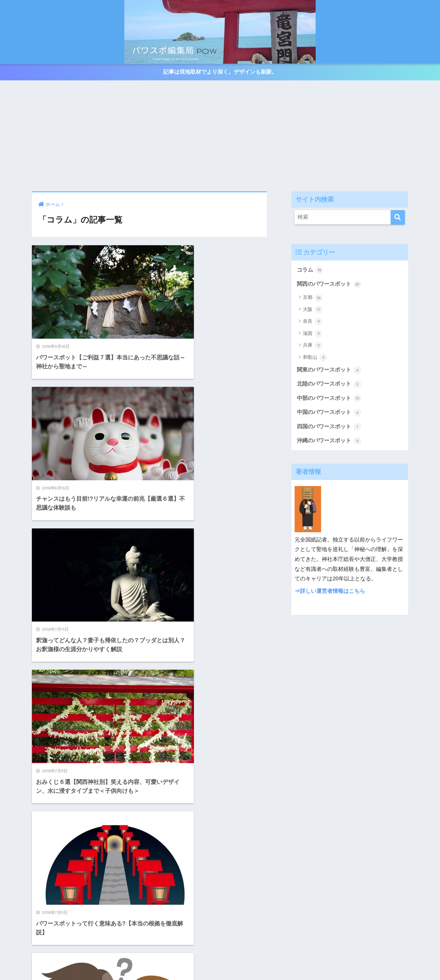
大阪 (313, 310)
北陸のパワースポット (329, 385)
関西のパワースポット (329, 284)
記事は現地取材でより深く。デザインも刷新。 (220, 72)
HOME (220, 940)
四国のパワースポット (329, 428)
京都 (313, 298)
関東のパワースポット (329, 371)
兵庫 (313, 346)
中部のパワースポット (329, 399)
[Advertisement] (220, 136)
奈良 (313, 322)
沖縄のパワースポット (329, 442)
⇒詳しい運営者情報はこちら (330, 592)
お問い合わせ (410, 953)
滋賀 (313, 334)
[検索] (398, 218)
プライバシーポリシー (220, 963)
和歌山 (315, 358)
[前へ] (140, 749)
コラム (310, 270)
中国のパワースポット (329, 413)
